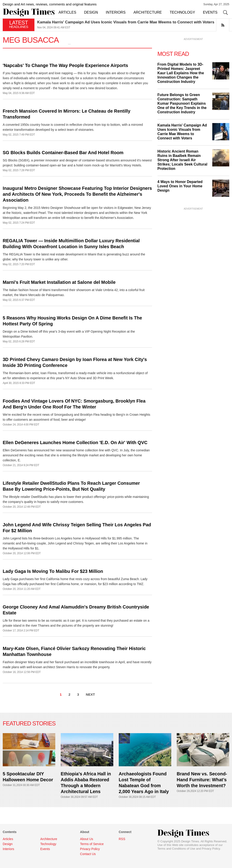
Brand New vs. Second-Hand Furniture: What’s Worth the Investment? (202, 780)
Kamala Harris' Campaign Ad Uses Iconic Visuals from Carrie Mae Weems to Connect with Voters (126, 22)
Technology (48, 844)
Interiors (8, 849)
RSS (122, 839)
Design (8, 844)
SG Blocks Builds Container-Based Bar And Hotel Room (63, 153)
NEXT (90, 694)
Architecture (49, 839)
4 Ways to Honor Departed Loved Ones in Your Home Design (180, 186)
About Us (87, 839)
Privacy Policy (211, 849)
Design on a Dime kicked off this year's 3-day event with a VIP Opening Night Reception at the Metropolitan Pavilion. (69, 334)
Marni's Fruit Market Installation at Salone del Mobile (59, 282)
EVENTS (210, 12)
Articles (8, 839)
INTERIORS (116, 12)
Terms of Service (92, 844)
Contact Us (88, 854)
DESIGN (91, 12)
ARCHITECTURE (148, 12)
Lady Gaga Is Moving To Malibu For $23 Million (53, 571)
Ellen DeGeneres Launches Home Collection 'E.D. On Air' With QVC (75, 443)
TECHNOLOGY (182, 12)
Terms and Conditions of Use (176, 849)
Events (45, 849)
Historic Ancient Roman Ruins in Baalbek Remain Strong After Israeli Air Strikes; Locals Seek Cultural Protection (182, 160)
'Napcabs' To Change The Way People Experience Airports (65, 65)
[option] (133, 25)
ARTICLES (67, 12)
